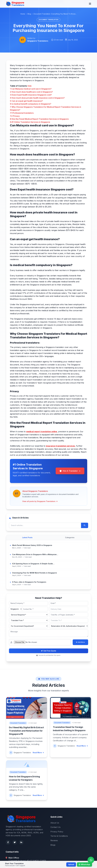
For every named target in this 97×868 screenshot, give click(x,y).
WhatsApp (84, 864)
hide (30, 86)
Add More (80, 642)
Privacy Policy (57, 832)
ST (23, 40)
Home (23, 14)
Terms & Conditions (59, 836)
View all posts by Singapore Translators (40, 501)
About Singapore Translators (35, 491)
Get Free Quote (49, 651)
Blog (29, 14)
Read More (38, 753)
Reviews (54, 840)
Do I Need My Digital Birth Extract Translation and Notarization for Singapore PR (26, 731)
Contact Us (55, 827)
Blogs (53, 845)
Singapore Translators (38, 41)
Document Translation (42, 14)
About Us (55, 823)
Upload (71, 864)
